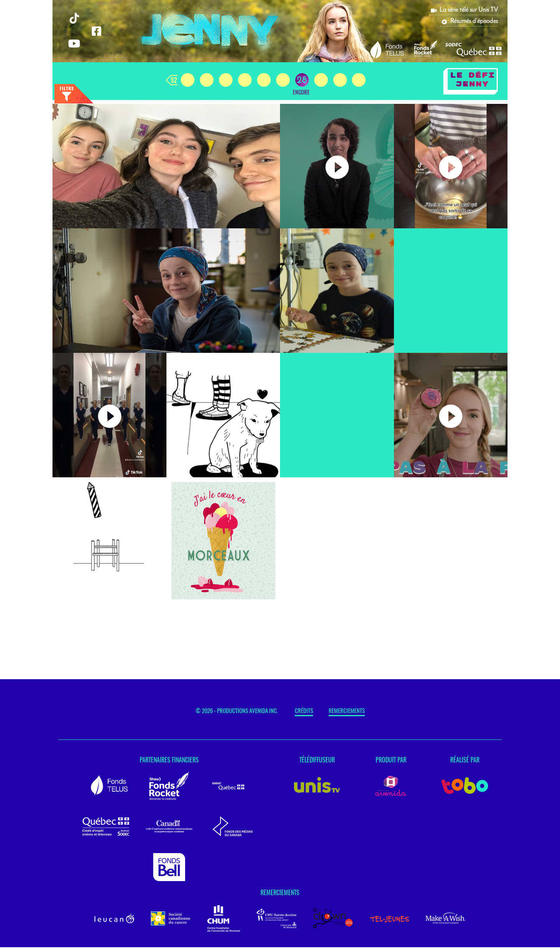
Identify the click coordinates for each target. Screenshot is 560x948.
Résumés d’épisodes (474, 21)
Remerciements (347, 711)
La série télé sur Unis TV (469, 10)
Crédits (304, 711)
